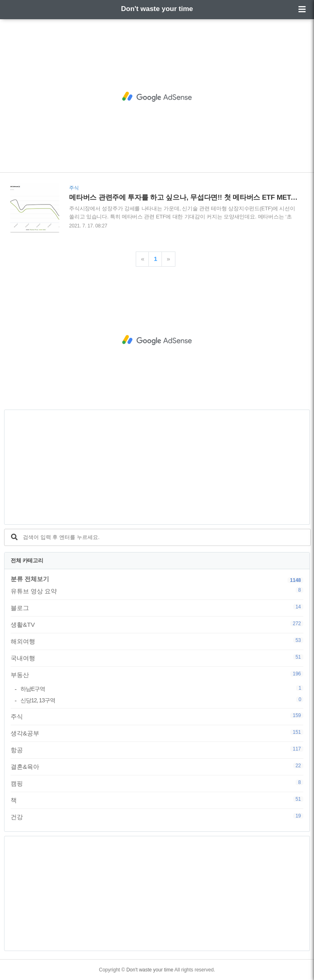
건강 (157, 817)
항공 (157, 750)
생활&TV (157, 624)
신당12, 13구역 (162, 700)
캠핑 (157, 783)
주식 (157, 716)
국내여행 (157, 658)
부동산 (157, 675)
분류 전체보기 (30, 579)
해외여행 (157, 641)
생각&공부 (157, 733)
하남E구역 (162, 689)
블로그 (157, 608)
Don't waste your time (157, 9)
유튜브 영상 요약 (157, 591)
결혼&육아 (157, 766)
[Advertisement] (157, 97)
